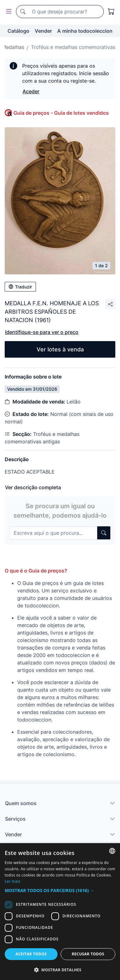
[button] (60, 890)
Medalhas (13, 47)
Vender (43, 31)
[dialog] (60, 912)
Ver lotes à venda (60, 349)
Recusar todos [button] (88, 954)
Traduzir (20, 287)
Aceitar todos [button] (31, 954)
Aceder (31, 91)
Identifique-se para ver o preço (42, 332)
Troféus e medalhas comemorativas (73, 47)
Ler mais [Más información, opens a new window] (12, 881)
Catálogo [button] (18, 31)
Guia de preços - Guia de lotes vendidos (61, 113)
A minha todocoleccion (85, 31)
